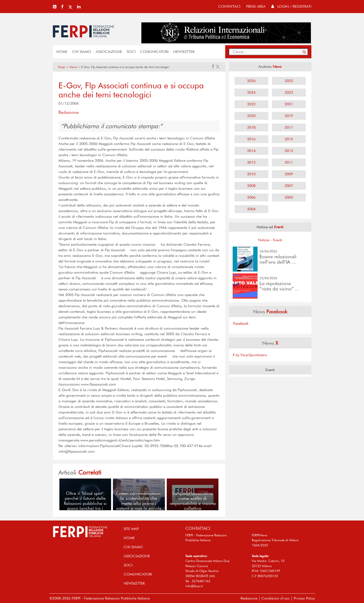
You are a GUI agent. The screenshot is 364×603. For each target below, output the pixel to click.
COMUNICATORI (154, 52)
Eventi (278, 240)
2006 (251, 197)
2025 (289, 81)
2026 (251, 81)
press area (256, 6)
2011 (289, 162)
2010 (251, 174)
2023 (289, 92)
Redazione (249, 598)
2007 (289, 186)
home (62, 52)
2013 (289, 151)
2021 (289, 104)
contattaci (229, 6)
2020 (251, 116)
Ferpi (62, 67)
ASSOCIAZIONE (109, 52)
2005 (289, 197)
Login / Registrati (291, 6)
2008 (251, 186)
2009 (289, 174)
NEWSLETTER (184, 52)
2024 (251, 92)
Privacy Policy (304, 598)
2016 (251, 139)
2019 (289, 116)
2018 (251, 127)
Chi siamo (82, 52)
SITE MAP (131, 529)
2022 (251, 104)
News (73, 67)
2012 (251, 162)
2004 (251, 209)
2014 (251, 151)
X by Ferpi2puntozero (250, 355)
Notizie (264, 240)
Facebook (240, 323)
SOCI (131, 52)
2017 (289, 127)
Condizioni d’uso (276, 598)
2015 (289, 139)
